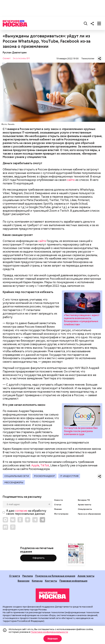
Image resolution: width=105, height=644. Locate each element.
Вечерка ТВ (84, 500)
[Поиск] (86, 23)
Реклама (28, 576)
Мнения (58, 509)
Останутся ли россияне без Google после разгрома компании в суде (82, 416)
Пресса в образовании (89, 514)
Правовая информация (73, 581)
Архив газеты (85, 505)
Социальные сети (17, 476)
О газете (15, 576)
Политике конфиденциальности (49, 632)
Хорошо (53, 639)
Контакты (51, 581)
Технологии (88, 59)
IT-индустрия (69, 476)
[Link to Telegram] (35, 520)
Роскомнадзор (44, 476)
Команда (37, 581)
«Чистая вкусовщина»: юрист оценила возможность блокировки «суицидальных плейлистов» (82, 303)
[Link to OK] (20, 520)
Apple (35, 465)
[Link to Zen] (28, 520)
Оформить (38, 558)
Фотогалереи (61, 514)
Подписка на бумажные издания (55, 576)
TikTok (45, 465)
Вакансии (24, 581)
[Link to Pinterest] (13, 527)
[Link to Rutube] (5, 527)
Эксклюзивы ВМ (21, 59)
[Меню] (99, 23)
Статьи (58, 505)
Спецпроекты (85, 509)
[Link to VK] (13, 520)
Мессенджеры (14, 482)
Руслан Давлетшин (15, 52)
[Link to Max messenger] (5, 520)
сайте (71, 180)
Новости (58, 500)
